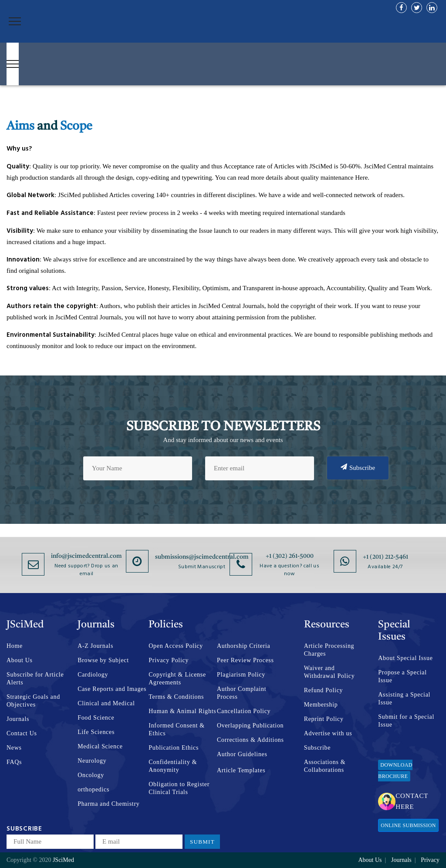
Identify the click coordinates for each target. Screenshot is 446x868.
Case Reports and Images (112, 689)
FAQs (14, 762)
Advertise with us (328, 733)
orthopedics (93, 789)
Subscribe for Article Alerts (35, 679)
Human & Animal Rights (182, 711)
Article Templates (241, 770)
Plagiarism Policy (241, 675)
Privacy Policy (169, 660)
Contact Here (403, 801)
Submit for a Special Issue (406, 721)
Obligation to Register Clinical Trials (179, 788)
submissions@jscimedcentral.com (202, 557)
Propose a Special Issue (402, 676)
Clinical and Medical (106, 703)
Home (15, 646)
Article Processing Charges (329, 650)
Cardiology (93, 675)
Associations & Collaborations (325, 766)
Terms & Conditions (176, 697)
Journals (18, 719)
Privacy (430, 860)
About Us (20, 660)
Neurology (92, 761)
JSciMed (63, 860)
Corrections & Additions (250, 740)
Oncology (91, 775)
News (14, 748)
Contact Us (22, 733)
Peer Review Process (245, 660)
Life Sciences (96, 732)
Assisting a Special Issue (404, 699)
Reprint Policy (324, 719)
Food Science (96, 718)
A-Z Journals (95, 646)
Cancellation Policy (244, 711)
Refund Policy (324, 690)
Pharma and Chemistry (108, 804)
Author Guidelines (242, 754)
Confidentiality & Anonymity (173, 766)
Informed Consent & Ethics (176, 729)
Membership (321, 705)
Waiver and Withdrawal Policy (329, 672)
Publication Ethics (174, 748)
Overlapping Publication (250, 726)
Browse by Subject (103, 660)
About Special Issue (405, 658)
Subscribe (358, 467)
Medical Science (100, 746)
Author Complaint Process (242, 693)
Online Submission (408, 825)
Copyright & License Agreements (177, 679)
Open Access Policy (176, 646)
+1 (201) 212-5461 (385, 557)
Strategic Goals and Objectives (33, 701)
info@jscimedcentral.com (86, 556)
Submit (202, 842)
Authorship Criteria (244, 646)
